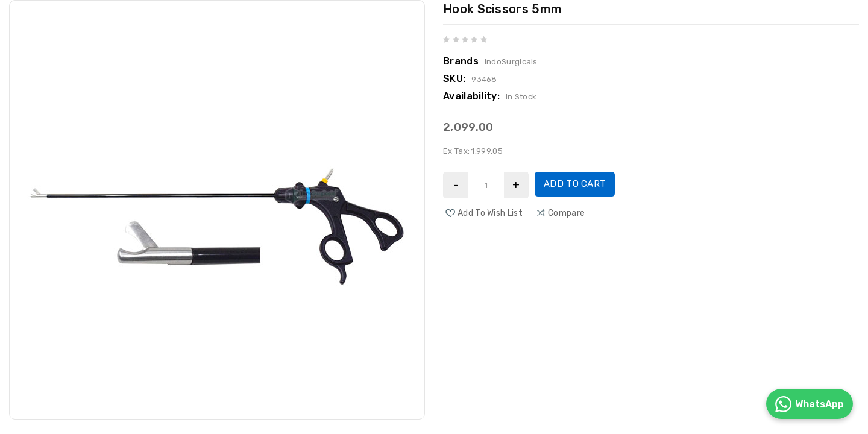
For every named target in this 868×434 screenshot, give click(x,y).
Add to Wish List (490, 213)
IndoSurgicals (511, 62)
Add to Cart (575, 184)
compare (566, 213)
